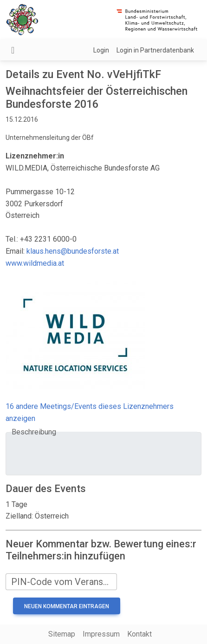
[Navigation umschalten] (13, 50)
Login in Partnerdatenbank (155, 50)
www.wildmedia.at (35, 263)
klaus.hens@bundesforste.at (73, 251)
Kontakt (139, 634)
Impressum (101, 634)
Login (101, 50)
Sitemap (62, 634)
